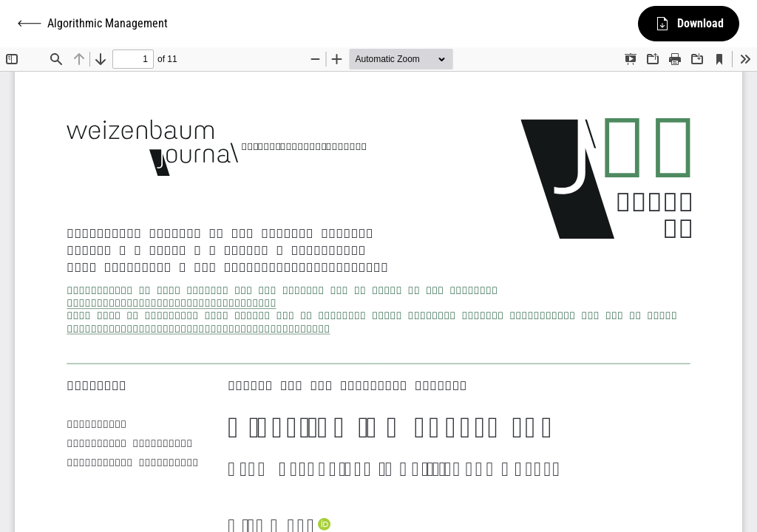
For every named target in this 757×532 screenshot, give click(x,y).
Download (689, 24)
